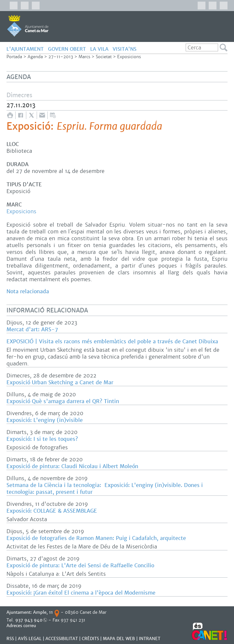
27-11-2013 (61, 57)
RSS (10, 639)
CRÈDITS (90, 639)
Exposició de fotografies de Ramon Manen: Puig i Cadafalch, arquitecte (96, 538)
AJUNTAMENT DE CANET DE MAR (28, 26)
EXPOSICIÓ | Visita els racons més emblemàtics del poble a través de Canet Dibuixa (112, 342)
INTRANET (150, 639)
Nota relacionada (28, 291)
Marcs (84, 57)
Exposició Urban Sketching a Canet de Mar (60, 382)
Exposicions (129, 57)
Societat (104, 57)
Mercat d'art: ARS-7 (32, 329)
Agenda (35, 57)
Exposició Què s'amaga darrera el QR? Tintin (63, 401)
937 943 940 (29, 620)
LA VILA (99, 49)
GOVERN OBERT (67, 49)
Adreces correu (22, 626)
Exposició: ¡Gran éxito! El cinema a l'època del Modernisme (81, 593)
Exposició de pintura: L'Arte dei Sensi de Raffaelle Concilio (80, 565)
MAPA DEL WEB (119, 639)
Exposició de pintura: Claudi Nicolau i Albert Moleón (72, 466)
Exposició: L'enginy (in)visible (45, 420)
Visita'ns (124, 49)
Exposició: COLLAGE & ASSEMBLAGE (52, 511)
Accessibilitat (62, 639)
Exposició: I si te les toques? (42, 439)
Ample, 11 (43, 612)
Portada (14, 57)
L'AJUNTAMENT (25, 49)
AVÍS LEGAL (30, 639)
